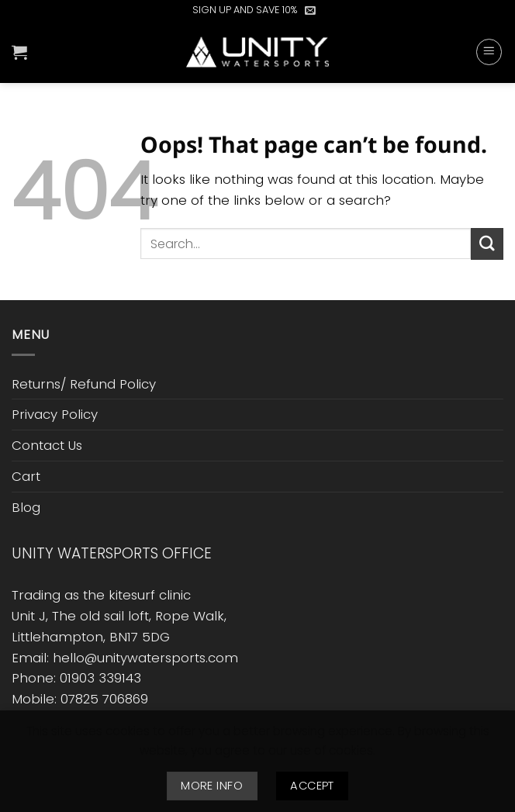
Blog (26, 507)
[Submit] (487, 244)
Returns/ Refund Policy (84, 384)
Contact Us (47, 445)
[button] (310, 10)
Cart (26, 476)
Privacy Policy (55, 414)
